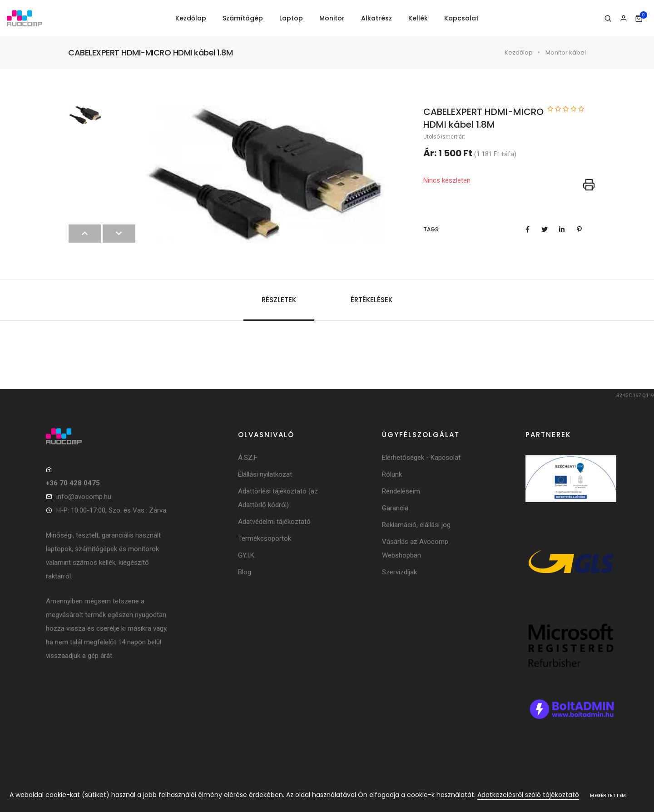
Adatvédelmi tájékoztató (274, 522)
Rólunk (392, 474)
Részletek (279, 300)
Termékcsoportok (265, 538)
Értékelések (372, 300)
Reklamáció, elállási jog (416, 525)
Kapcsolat (461, 18)
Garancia (395, 508)
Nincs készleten (447, 180)
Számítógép (243, 18)
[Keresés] (608, 19)
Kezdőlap (191, 18)
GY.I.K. (247, 555)
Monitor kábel (566, 52)
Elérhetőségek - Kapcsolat (421, 458)
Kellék (418, 18)
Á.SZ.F (248, 458)
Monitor (332, 18)
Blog (245, 572)
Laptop (291, 18)
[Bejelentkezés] (623, 19)
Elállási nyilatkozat (265, 474)
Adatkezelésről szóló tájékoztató (528, 795)
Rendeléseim (401, 491)
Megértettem (608, 795)
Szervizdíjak (399, 572)
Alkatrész (377, 18)
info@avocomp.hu (84, 497)
